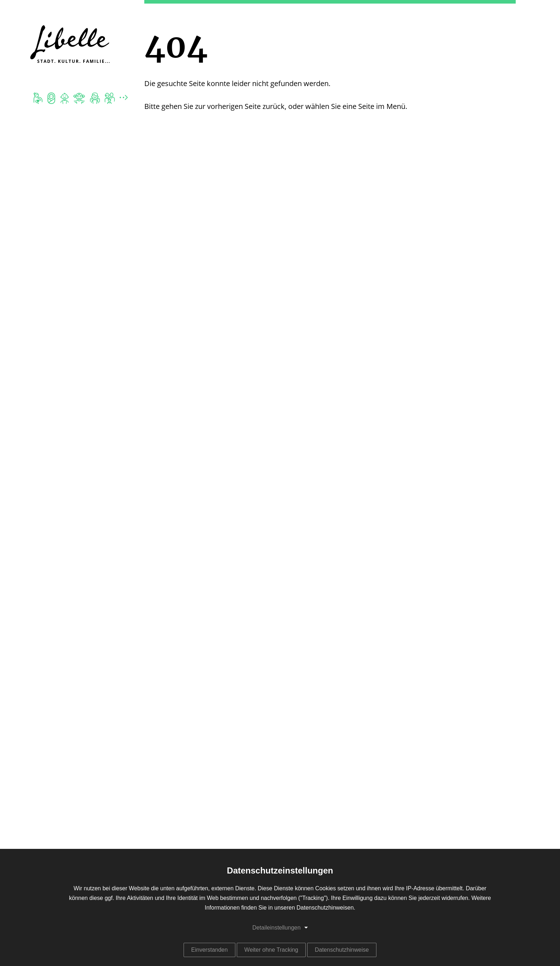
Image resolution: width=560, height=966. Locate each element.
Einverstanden (209, 950)
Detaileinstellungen (276, 928)
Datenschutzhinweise (342, 950)
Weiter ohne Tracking (271, 950)
